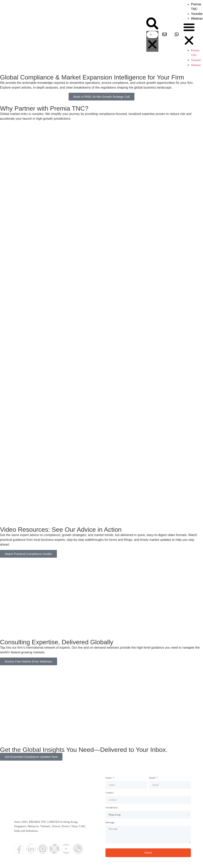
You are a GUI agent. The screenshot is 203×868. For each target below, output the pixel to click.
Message (110, 822)
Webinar (197, 19)
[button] (152, 24)
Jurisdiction (112, 808)
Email (152, 778)
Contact (109, 793)
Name (109, 778)
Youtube (197, 14)
